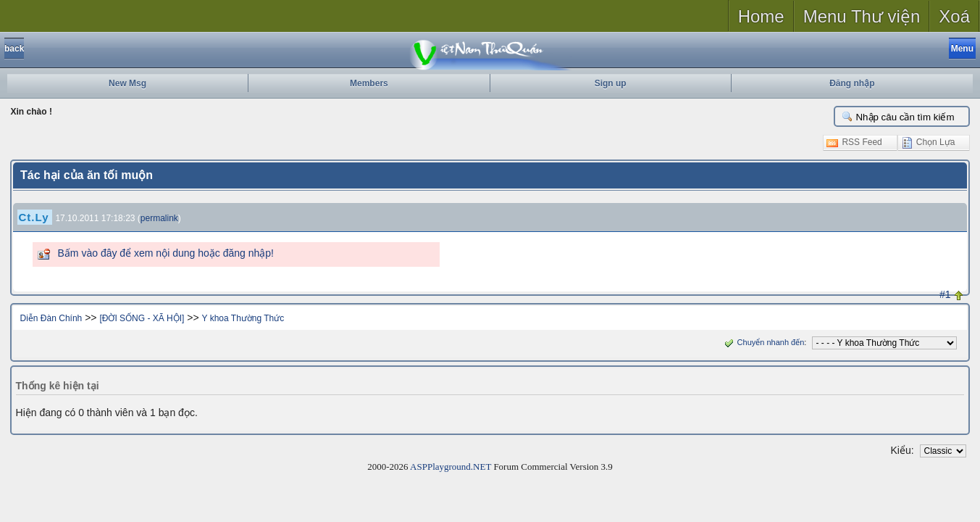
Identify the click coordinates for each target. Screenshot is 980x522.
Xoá (954, 16)
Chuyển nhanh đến (763, 342)
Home (761, 16)
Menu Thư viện (862, 16)
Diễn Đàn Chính (51, 318)
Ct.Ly (34, 217)
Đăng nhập (852, 83)
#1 (945, 294)
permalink (159, 218)
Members (369, 83)
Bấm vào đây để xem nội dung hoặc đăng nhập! (166, 253)
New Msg (127, 83)
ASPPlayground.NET (451, 467)
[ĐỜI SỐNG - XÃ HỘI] (142, 318)
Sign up (611, 83)
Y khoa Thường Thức (243, 318)
